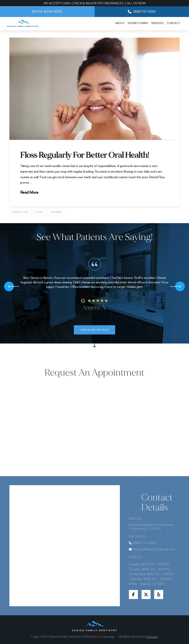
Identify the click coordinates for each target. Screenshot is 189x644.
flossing (56, 212)
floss (39, 212)
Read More (29, 193)
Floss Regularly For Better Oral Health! (85, 155)
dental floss (20, 212)
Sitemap (152, 637)
